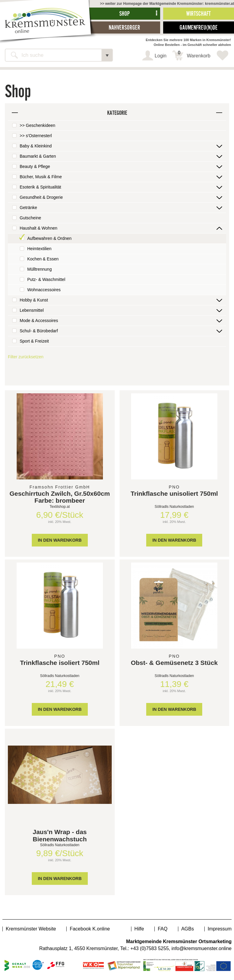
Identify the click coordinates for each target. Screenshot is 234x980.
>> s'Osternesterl (36, 136)
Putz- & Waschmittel (46, 279)
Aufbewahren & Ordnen (49, 238)
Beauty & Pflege (35, 166)
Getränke (28, 208)
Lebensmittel (32, 310)
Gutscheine (30, 218)
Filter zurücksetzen (26, 357)
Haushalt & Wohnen (38, 228)
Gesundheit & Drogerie (41, 197)
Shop (124, 13)
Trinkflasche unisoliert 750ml (174, 493)
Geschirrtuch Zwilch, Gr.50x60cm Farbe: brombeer (60, 497)
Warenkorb (194, 54)
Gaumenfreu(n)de (199, 27)
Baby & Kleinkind (36, 146)
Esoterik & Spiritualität (40, 187)
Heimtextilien (39, 249)
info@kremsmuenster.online (201, 948)
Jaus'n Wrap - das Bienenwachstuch (60, 835)
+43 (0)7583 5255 (150, 948)
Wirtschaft (198, 13)
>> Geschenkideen (38, 125)
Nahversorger (124, 27)
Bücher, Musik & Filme (41, 177)
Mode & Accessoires (39, 321)
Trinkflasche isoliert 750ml (60, 663)
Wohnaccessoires (44, 290)
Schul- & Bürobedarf (39, 331)
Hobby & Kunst (34, 300)
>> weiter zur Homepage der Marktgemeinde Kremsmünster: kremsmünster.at (167, 4)
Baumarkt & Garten (38, 156)
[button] (107, 55)
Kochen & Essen (43, 259)
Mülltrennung (40, 269)
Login (161, 56)
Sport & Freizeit (34, 341)
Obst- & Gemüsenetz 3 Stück (174, 663)
